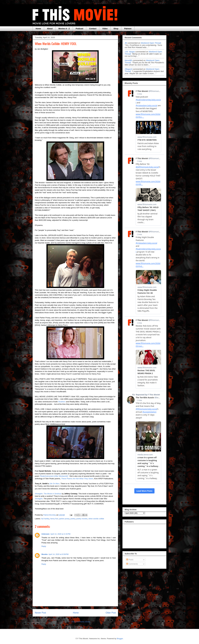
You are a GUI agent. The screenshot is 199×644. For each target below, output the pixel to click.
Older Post (111, 613)
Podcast (79, 29)
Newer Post (40, 613)
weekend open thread (151, 43)
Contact (93, 29)
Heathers (62, 402)
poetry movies (82, 519)
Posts (130, 560)
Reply (44, 546)
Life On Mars (54, 484)
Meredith (129, 60)
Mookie (45, 554)
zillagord (128, 69)
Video (105, 29)
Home (38, 29)
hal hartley (45, 519)
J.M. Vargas (130, 52)
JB (126, 43)
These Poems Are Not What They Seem (77, 479)
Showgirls (39, 499)
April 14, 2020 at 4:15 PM (60, 534)
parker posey (64, 519)
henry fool (54, 519)
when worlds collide (96, 519)
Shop (116, 29)
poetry (73, 519)
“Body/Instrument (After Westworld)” (54, 476)
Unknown (46, 534)
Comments (132, 564)
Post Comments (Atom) (81, 622)
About (50, 29)
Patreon (128, 29)
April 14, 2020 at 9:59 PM (59, 554)
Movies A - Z (64, 29)
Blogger (120, 639)
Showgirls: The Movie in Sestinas (48, 494)
